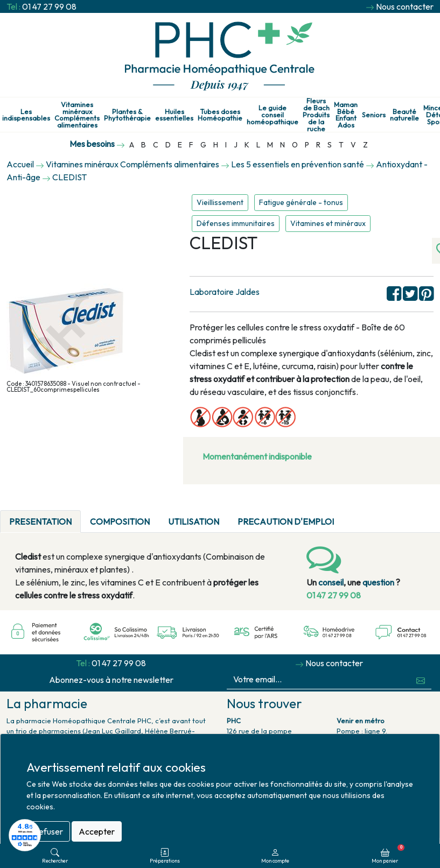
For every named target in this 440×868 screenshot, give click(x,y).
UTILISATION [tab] (194, 521)
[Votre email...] (319, 679)
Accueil (20, 164)
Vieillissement (220, 202)
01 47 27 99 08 (49, 6)
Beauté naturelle (404, 115)
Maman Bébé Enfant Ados (346, 115)
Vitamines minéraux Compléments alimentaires (77, 115)
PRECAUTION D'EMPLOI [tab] (286, 521)
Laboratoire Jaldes (225, 292)
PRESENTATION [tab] (40, 521)
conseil (331, 582)
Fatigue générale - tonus (301, 202)
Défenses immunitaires (236, 223)
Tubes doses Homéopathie (220, 115)
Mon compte (275, 856)
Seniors (374, 115)
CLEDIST (69, 177)
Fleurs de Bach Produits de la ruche (316, 115)
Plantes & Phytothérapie (127, 115)
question (378, 582)
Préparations (165, 856)
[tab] (352, 515)
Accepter (97, 831)
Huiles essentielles (174, 115)
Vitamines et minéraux (328, 223)
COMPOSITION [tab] (120, 521)
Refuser (48, 831)
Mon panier (388, 854)
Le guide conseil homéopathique (273, 115)
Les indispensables (26, 115)
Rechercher (55, 856)
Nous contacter (405, 6)
